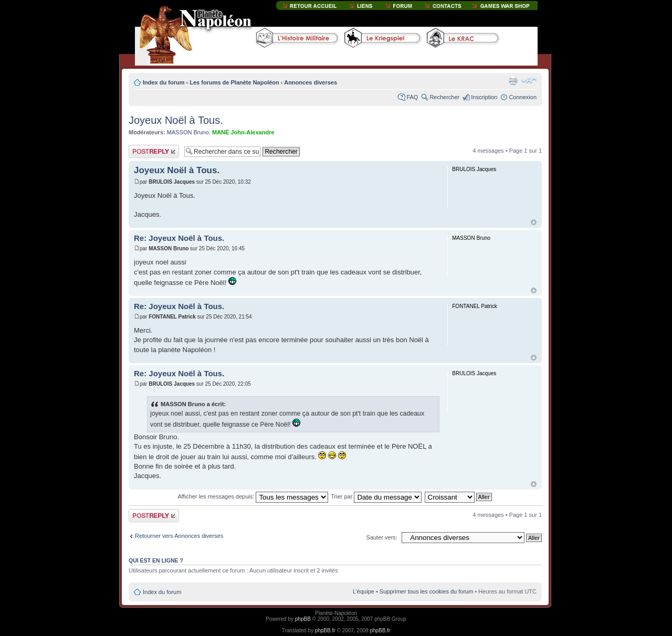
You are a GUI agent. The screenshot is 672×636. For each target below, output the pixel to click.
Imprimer (513, 80)
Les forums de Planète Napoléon (234, 82)
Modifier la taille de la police (529, 80)
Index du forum (164, 82)
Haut (534, 222)
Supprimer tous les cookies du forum (427, 591)
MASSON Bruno (188, 132)
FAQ (412, 97)
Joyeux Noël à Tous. (176, 120)
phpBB (303, 619)
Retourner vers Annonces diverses (179, 536)
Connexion (523, 97)
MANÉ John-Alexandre (243, 132)
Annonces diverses (311, 82)
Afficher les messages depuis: (253, 496)
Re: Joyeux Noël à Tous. (179, 238)
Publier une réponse (154, 151)
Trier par (376, 496)
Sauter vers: (382, 537)
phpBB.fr (325, 630)
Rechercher (444, 97)
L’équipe (364, 591)
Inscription (484, 97)
